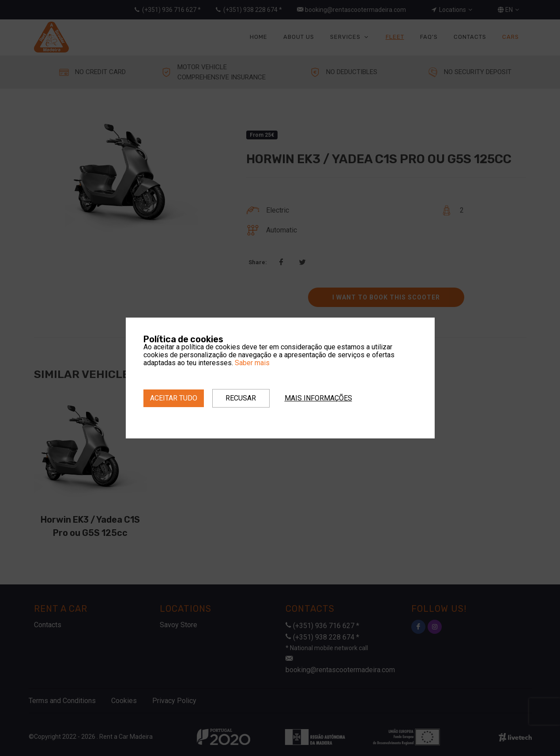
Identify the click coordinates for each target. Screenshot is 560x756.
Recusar (241, 398)
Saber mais (252, 363)
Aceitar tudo (174, 398)
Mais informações (318, 398)
